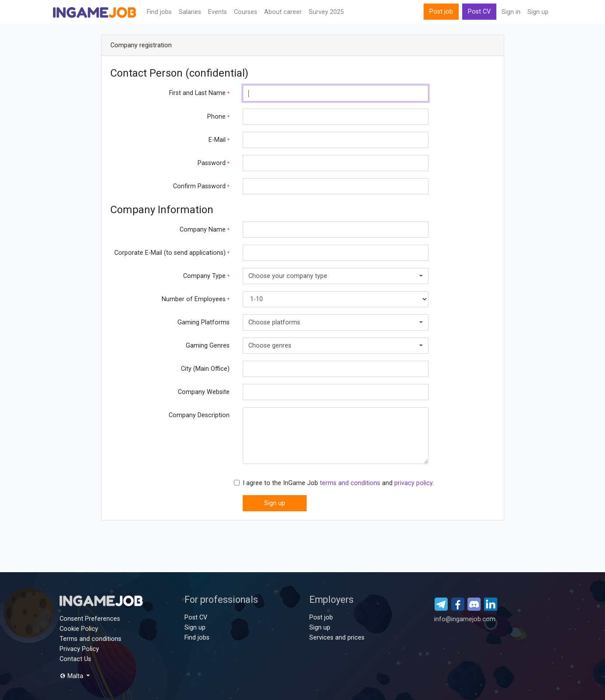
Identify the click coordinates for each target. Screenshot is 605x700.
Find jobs (159, 12)
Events (218, 12)
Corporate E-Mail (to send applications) (172, 253)
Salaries (190, 12)
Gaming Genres (208, 346)
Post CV (479, 12)
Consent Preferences (90, 619)
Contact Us (75, 659)
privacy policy (413, 483)
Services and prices (337, 638)
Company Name (205, 230)
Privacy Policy (79, 649)
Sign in (511, 12)
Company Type (206, 276)
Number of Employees (196, 299)
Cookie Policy (79, 629)
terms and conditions (350, 483)
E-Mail (219, 140)
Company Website (204, 392)
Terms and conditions (90, 639)
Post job (441, 12)
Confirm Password (201, 186)
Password (214, 163)
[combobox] (336, 276)
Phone (218, 117)
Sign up (538, 12)
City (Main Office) (205, 369)
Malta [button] (72, 676)
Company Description (199, 415)
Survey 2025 (326, 12)
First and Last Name (199, 93)
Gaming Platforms (203, 322)
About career (283, 12)
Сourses (246, 12)
